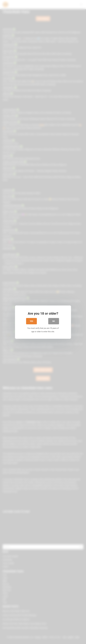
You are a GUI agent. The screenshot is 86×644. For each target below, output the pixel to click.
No (54, 321)
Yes (32, 321)
